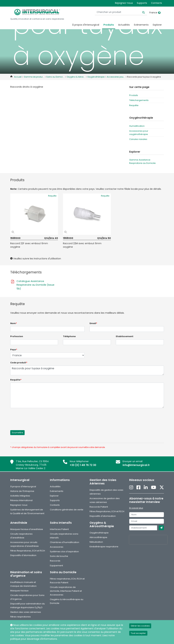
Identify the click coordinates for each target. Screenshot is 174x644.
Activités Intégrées (20, 496)
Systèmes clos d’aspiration (64, 552)
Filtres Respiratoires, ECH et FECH (107, 511)
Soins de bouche (59, 556)
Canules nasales (138, 139)
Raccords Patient (99, 507)
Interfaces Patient (59, 529)
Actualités (124, 25)
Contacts (156, 3)
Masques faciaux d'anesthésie (27, 529)
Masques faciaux (19, 591)
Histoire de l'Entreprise (22, 491)
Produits (109, 25)
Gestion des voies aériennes (26, 612)
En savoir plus (136, 508)
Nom (14, 323)
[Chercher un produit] (126, 12)
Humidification (137, 126)
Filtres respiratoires (20, 617)
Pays (14, 350)
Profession (17, 336)
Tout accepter (138, 633)
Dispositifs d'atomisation (103, 516)
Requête (134, 105)
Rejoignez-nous (124, 3)
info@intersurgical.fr (136, 465)
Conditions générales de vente (67, 510)
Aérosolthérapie (98, 537)
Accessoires (57, 547)
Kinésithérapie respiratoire (104, 547)
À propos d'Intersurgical (86, 25)
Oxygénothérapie (99, 533)
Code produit (19, 363)
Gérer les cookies (140, 626)
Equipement (56, 566)
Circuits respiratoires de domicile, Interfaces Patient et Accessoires (66, 591)
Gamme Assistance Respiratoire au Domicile (142, 161)
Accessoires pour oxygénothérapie (139, 133)
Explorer (157, 25)
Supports (142, 3)
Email (93, 323)
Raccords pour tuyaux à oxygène (87, 370)
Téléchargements (139, 100)
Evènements (141, 25)
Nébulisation (96, 542)
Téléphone (69, 336)
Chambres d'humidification (65, 542)
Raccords (55, 561)
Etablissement (125, 336)
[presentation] (35, 417)
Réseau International (21, 500)
